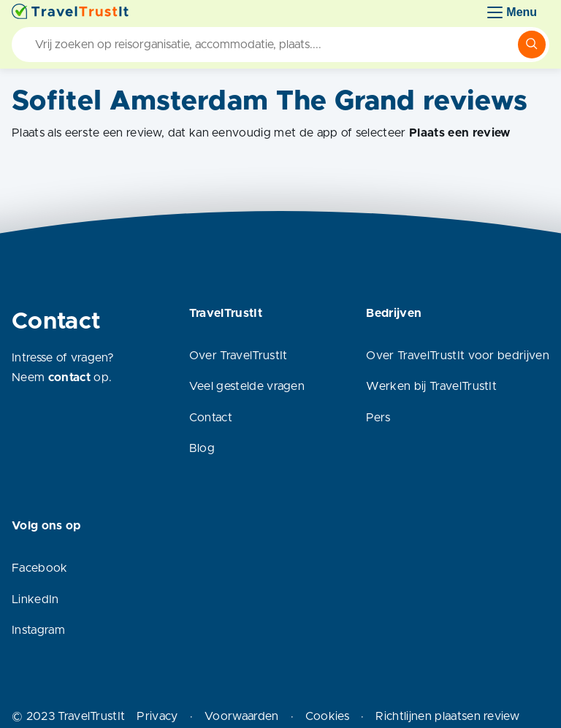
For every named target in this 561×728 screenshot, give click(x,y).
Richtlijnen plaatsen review (447, 716)
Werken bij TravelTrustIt (431, 386)
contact (69, 378)
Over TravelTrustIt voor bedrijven (458, 356)
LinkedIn (35, 599)
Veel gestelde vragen (247, 386)
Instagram (38, 630)
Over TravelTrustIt (238, 356)
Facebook (40, 568)
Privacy (157, 716)
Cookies (327, 716)
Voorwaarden (242, 716)
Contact (211, 418)
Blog (202, 448)
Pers (378, 418)
